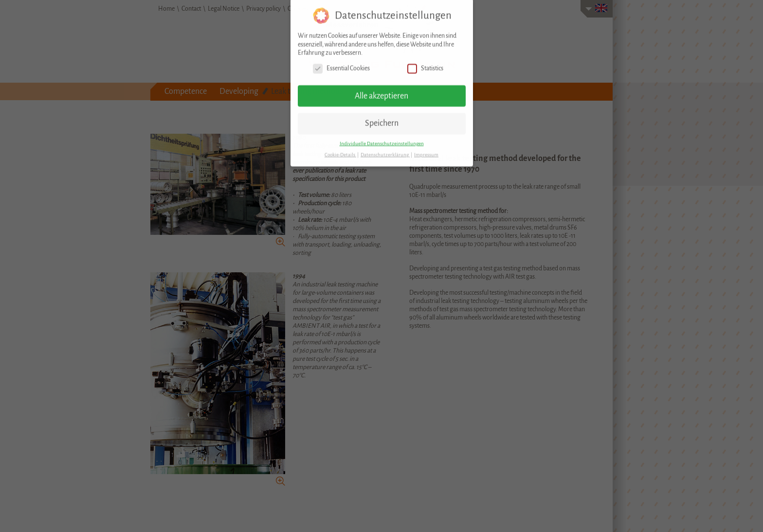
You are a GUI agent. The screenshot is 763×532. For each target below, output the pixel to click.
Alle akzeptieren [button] (381, 89)
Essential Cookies (341, 62)
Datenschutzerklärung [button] (385, 148)
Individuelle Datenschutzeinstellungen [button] (382, 137)
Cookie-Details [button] (340, 148)
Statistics (425, 62)
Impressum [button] (426, 148)
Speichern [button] (382, 117)
